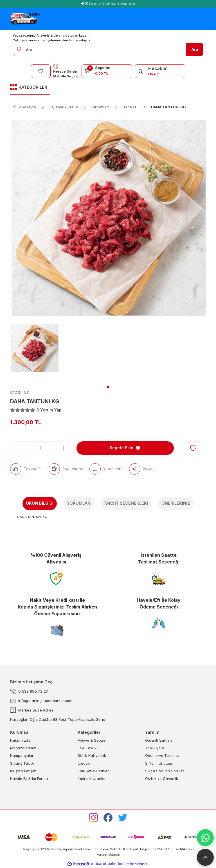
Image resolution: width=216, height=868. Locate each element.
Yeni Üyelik (155, 748)
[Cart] (107, 71)
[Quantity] (40, 448)
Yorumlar (79, 503)
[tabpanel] (35, 352)
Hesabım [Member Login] (158, 68)
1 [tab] (108, 387)
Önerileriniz (176, 503)
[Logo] (25, 19)
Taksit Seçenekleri (126, 503)
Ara (195, 49)
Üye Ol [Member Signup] (154, 74)
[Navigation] (30, 88)
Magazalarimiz (23, 748)
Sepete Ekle (125, 448)
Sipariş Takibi (22, 763)
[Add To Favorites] (193, 448)
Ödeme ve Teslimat (162, 755)
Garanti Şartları (158, 740)
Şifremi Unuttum (159, 763)
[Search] (108, 49)
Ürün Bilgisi (40, 503)
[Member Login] (140, 71)
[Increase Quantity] (64, 448)
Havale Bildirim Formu (29, 778)
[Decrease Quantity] (16, 448)
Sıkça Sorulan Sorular (165, 771)
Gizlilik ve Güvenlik (162, 778)
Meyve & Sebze (92, 740)
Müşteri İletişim (23, 771)
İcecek (84, 763)
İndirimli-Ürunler (92, 778)
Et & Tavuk (87, 748)
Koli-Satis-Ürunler (93, 771)
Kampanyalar (22, 755)
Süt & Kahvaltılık (92, 755)
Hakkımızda (20, 740)
